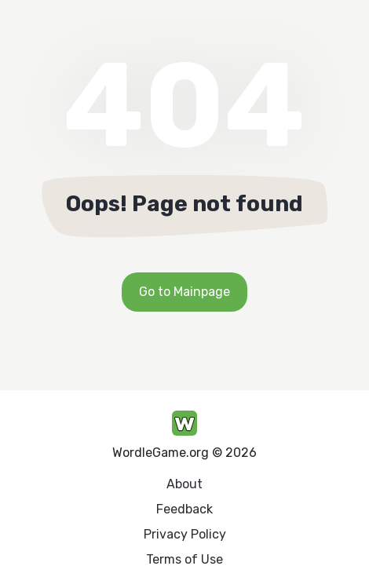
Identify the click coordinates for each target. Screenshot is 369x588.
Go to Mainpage (184, 292)
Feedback (184, 509)
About (184, 484)
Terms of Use (184, 559)
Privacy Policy (185, 534)
